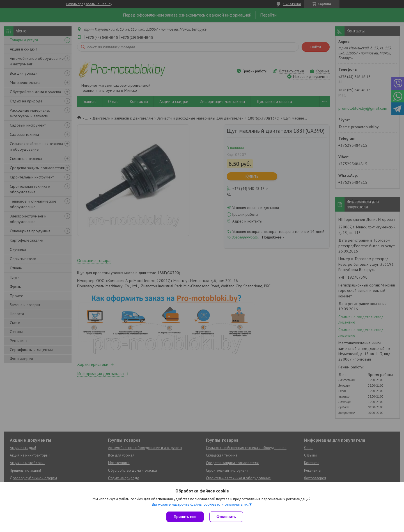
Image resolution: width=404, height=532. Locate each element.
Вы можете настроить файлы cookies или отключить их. (200, 504)
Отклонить (226, 517)
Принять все (185, 517)
